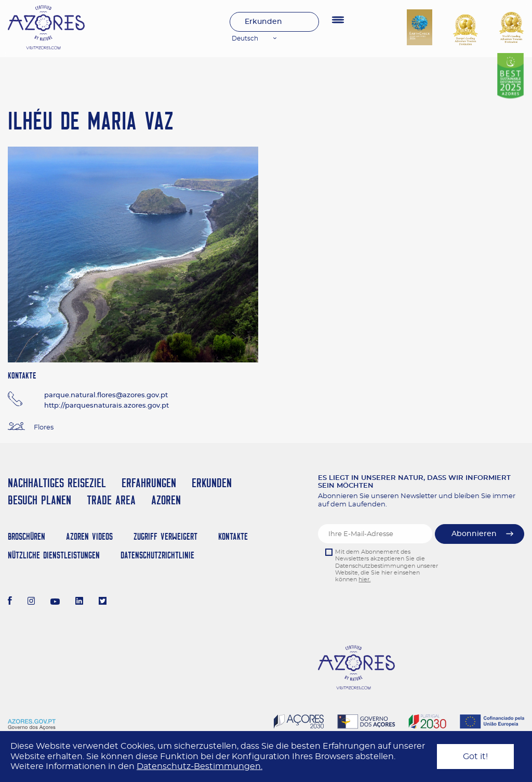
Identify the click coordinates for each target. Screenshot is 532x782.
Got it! (475, 757)
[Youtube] (55, 602)
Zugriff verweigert (165, 536)
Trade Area (111, 500)
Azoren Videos (89, 536)
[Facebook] (10, 602)
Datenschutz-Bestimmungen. (199, 766)
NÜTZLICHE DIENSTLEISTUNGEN (54, 555)
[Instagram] (31, 602)
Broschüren (26, 536)
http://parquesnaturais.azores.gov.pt (107, 406)
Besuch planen (39, 500)
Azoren (166, 500)
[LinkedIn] (79, 602)
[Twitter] (103, 602)
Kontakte (233, 536)
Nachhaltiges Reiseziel (57, 483)
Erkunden (263, 22)
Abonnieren (474, 534)
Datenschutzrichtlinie (157, 555)
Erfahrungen (149, 483)
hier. (364, 579)
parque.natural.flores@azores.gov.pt (106, 395)
